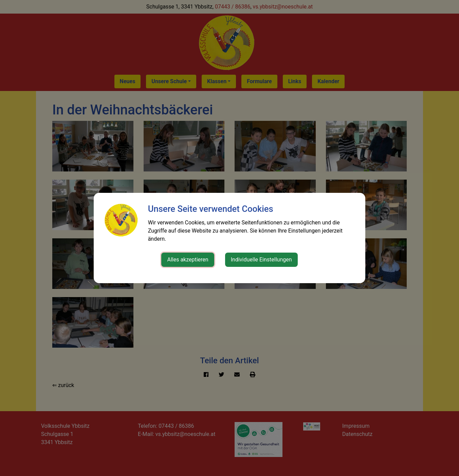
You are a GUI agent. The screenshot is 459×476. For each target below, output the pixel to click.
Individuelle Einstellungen (261, 260)
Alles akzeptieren (188, 260)
